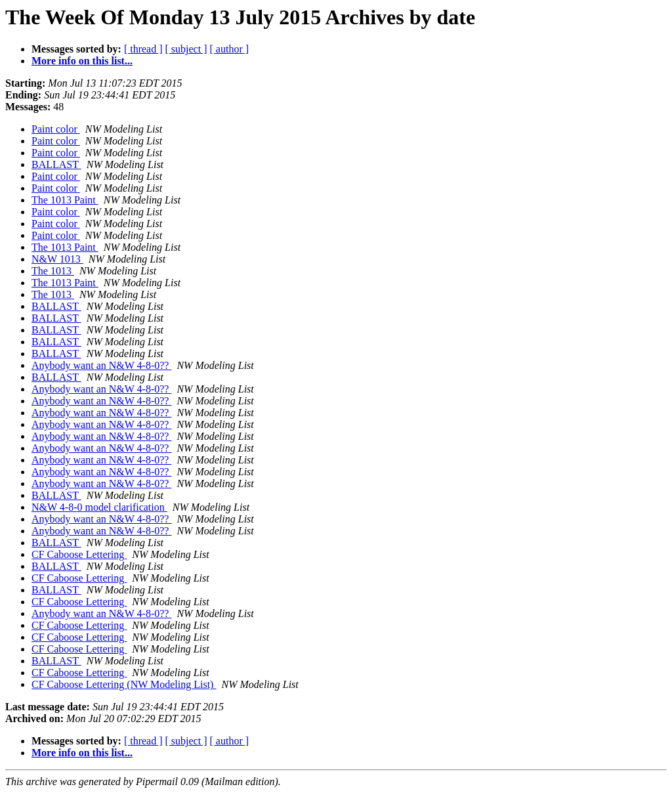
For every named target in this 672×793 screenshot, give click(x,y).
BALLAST (56, 164)
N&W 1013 (57, 259)
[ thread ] (143, 49)
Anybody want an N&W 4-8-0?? (101, 365)
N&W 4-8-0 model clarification (99, 507)
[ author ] (230, 49)
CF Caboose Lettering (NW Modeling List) (124, 684)
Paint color (56, 129)
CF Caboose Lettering (79, 554)
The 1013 (53, 271)
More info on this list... (82, 61)
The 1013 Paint (65, 200)
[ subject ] (186, 49)
